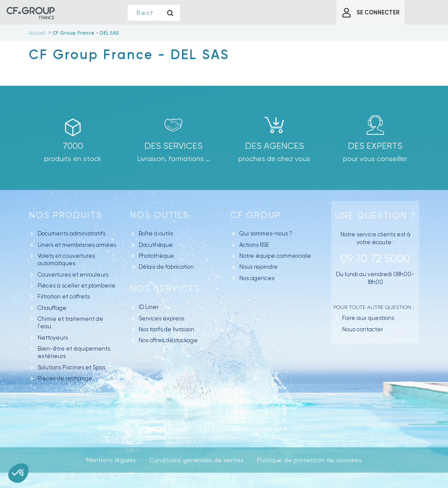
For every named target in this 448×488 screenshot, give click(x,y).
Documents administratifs (72, 233)
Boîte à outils (156, 233)
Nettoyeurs (53, 338)
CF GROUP (256, 215)
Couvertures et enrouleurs (73, 275)
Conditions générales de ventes (196, 460)
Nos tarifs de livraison (166, 329)
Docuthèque (156, 245)
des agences (275, 146)
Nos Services (165, 289)
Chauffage (52, 308)
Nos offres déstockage (168, 340)
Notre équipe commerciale (275, 256)
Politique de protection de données (309, 460)
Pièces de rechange (65, 378)
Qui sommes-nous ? (266, 233)
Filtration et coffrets (64, 297)
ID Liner (149, 307)
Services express (161, 318)
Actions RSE (254, 245)
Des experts (375, 146)
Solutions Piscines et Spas (72, 367)
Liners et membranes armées (77, 245)
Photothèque (156, 256)
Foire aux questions (368, 318)
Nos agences (257, 278)
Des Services (173, 146)
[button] (18, 473)
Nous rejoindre (259, 267)
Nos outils (159, 215)
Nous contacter (362, 329)
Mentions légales (111, 460)
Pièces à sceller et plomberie (77, 286)
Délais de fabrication (166, 267)
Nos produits (66, 215)
